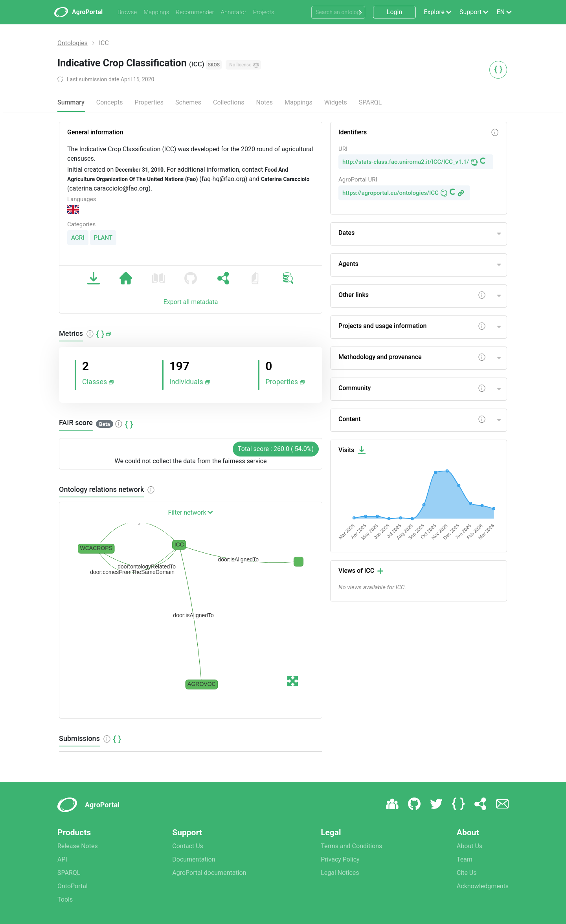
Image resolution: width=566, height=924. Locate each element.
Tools (65, 899)
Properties (149, 102)
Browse (127, 12)
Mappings (156, 12)
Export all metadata (191, 302)
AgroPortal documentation (209, 873)
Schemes (188, 102)
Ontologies (73, 43)
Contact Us (188, 846)
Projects (264, 12)
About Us (470, 846)
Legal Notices (340, 873)
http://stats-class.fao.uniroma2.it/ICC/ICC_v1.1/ (406, 162)
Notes (265, 102)
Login (394, 12)
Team (465, 859)
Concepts (110, 102)
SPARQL (370, 102)
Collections (229, 102)
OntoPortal (73, 886)
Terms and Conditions (351, 846)
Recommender (195, 12)
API (62, 859)
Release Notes (78, 846)
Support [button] (470, 12)
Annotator (234, 12)
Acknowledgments (483, 886)
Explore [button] (434, 12)
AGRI (78, 238)
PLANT (103, 238)
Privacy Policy (340, 859)
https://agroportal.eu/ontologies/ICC (391, 193)
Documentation (194, 859)
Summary (71, 102)
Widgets (336, 102)
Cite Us (467, 873)
